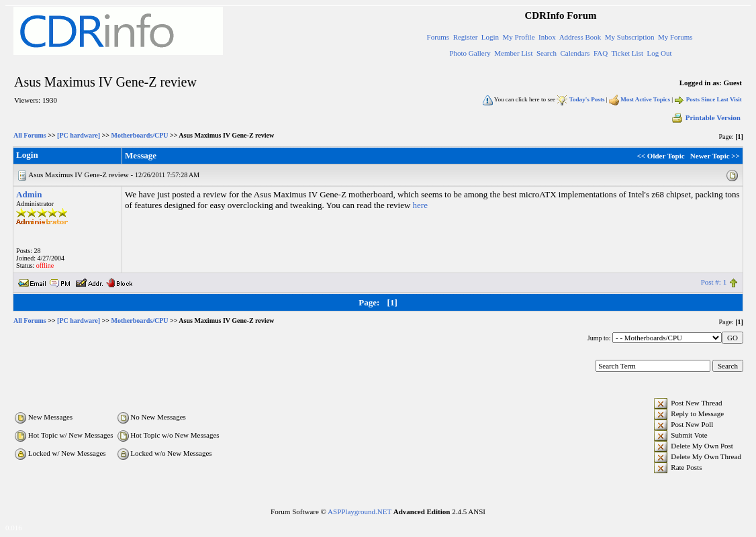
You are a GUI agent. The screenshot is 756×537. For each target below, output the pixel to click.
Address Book (580, 37)
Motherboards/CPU (140, 135)
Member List (513, 53)
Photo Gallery (470, 53)
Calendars (575, 53)
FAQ (601, 53)
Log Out (659, 53)
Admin (29, 194)
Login (490, 37)
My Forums (675, 37)
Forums (438, 37)
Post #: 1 (714, 282)
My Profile (519, 37)
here (420, 205)
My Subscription (630, 37)
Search (547, 53)
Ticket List (627, 53)
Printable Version (706, 117)
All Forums (30, 135)
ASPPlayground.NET (360, 511)
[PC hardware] (79, 135)
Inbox (547, 37)
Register (466, 37)
